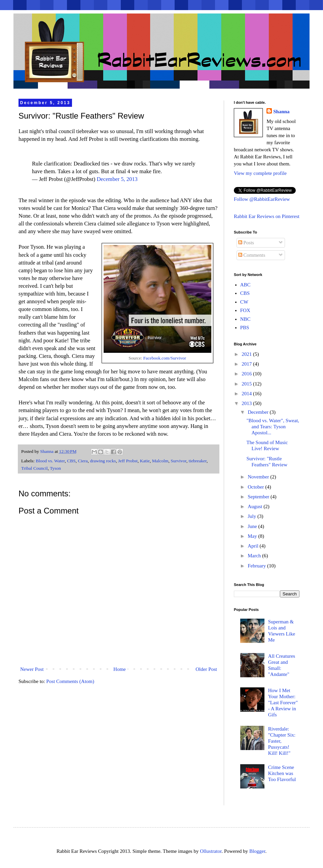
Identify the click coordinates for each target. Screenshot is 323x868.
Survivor (178, 461)
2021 (247, 354)
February (257, 566)
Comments (252, 255)
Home (120, 669)
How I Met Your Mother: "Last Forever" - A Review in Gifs (283, 703)
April (254, 546)
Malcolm (160, 461)
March (255, 556)
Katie (145, 461)
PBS (245, 328)
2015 (247, 384)
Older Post (206, 669)
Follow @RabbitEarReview (262, 199)
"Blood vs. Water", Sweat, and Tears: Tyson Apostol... (273, 427)
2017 (247, 364)
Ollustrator (211, 851)
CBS (71, 461)
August (256, 506)
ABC (245, 285)
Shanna (281, 112)
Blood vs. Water (50, 461)
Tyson (55, 468)
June (253, 526)
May (253, 536)
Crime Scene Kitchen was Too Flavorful (282, 773)
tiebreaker (198, 461)
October (256, 487)
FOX (245, 310)
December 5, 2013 (117, 179)
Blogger (257, 851)
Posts (246, 243)
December (259, 412)
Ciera (83, 461)
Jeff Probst (128, 461)
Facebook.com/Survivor (165, 358)
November (259, 477)
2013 (247, 403)
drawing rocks (103, 461)
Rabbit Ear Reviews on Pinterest (267, 216)
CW (244, 302)
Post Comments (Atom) (70, 681)
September (259, 497)
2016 (247, 374)
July (253, 516)
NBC (245, 319)
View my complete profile (260, 173)
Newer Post (32, 669)
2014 (247, 394)
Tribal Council (34, 468)
